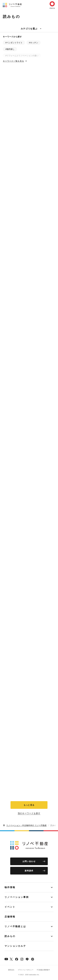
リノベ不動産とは (15, 926)
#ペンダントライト (14, 43)
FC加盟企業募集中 (43, 970)
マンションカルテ (15, 946)
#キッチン (34, 43)
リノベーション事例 (17, 897)
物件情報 (10, 887)
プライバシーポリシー (26, 970)
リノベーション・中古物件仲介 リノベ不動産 (26, 825)
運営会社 (11, 970)
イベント (10, 907)
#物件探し (10, 49)
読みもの (10, 936)
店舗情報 (10, 917)
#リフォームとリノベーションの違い (22, 56)
